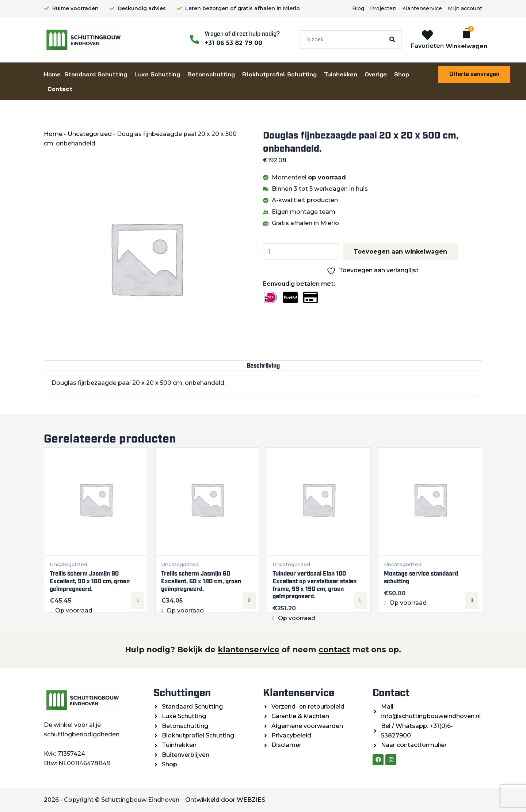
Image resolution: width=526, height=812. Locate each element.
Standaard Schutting (96, 74)
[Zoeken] (392, 39)
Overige (376, 74)
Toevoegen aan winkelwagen (401, 252)
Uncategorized (90, 134)
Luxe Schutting (157, 74)
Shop (402, 74)
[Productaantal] (301, 252)
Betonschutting (211, 74)
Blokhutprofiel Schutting (279, 74)
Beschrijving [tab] (263, 366)
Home (52, 74)
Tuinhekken (341, 74)
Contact (60, 89)
